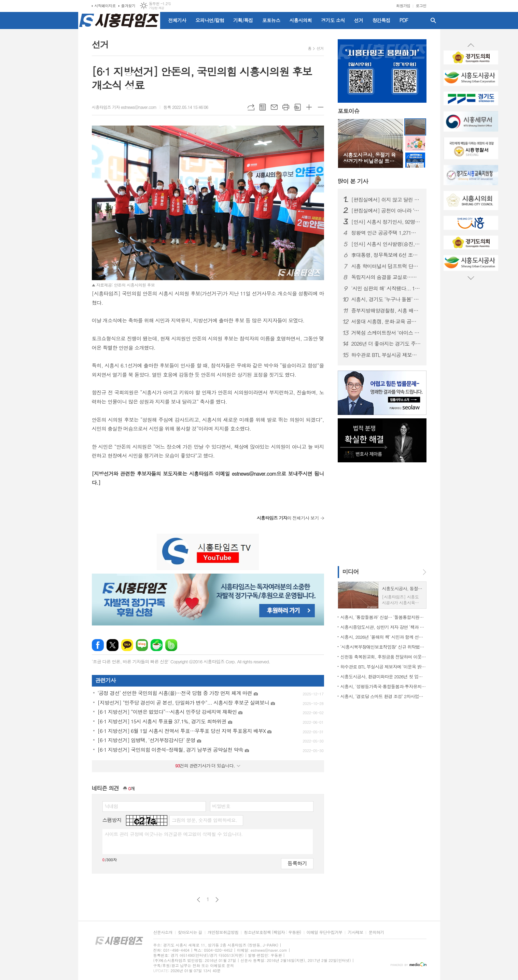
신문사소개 (163, 932)
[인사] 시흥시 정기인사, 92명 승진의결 (386, 222)
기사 (353, 181)
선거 (359, 20)
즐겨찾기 (128, 6)
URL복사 (251, 107)
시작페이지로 (105, 6)
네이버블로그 (142, 645)
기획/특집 (243, 20)
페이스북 (98, 645)
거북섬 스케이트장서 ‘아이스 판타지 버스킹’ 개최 (386, 333)
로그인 (421, 6)
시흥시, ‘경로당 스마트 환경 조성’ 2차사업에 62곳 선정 (383, 696)
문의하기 (376, 932)
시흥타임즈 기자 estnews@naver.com (124, 107)
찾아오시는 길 (190, 932)
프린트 (286, 107)
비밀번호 (221, 806)
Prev (471, 45)
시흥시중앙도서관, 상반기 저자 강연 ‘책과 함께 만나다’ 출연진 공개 (383, 627)
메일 (274, 107)
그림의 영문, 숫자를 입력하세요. (204, 820)
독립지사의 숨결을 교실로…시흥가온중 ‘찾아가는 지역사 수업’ (386, 277)
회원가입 (403, 6)
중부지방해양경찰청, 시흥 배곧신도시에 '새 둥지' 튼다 (386, 311)
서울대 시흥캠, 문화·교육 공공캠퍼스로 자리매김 (386, 321)
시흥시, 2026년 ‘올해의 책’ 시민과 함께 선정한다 (383, 637)
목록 (263, 107)
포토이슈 (349, 111)
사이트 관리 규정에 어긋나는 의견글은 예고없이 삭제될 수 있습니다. (174, 834)
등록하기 (297, 863)
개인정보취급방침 (223, 932)
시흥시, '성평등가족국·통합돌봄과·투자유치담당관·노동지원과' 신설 (383, 686)
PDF (404, 20)
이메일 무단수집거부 (325, 932)
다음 (217, 900)
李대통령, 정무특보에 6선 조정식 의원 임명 (386, 255)
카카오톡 (127, 645)
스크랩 (297, 107)
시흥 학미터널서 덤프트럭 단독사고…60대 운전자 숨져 (386, 266)
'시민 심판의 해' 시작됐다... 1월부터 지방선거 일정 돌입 (386, 288)
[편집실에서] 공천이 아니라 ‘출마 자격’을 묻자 (386, 211)
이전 (199, 900)
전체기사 (177, 20)
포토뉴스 (271, 20)
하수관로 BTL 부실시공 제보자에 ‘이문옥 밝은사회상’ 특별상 (386, 355)
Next (471, 278)
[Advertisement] (47, 125)
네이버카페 (157, 645)
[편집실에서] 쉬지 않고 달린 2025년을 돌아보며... (386, 200)
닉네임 (111, 806)
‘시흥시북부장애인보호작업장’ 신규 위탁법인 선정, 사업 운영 (383, 647)
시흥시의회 (300, 20)
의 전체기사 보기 (288, 518)
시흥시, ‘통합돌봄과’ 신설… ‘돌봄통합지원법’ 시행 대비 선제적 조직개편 (383, 617)
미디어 (351, 572)
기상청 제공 (157, 8)
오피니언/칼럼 (210, 20)
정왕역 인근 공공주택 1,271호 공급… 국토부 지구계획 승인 (386, 233)
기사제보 (355, 932)
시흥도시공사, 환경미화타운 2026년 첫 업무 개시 (383, 676)
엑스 (113, 645)
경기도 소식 (333, 20)
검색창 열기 (433, 20)
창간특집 (381, 20)
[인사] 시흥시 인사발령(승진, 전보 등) (386, 244)
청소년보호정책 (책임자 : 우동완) (272, 932)
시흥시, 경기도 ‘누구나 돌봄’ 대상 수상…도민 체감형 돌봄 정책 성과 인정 (386, 299)
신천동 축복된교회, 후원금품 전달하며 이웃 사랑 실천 (383, 657)
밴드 (171, 645)
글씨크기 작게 (321, 107)
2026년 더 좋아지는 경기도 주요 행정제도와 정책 (386, 344)
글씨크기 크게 (309, 107)
